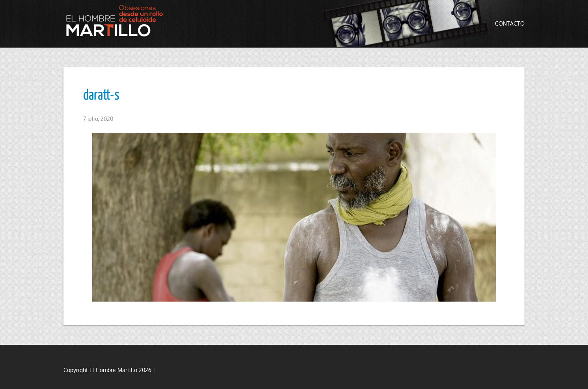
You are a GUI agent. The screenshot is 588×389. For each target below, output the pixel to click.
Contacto (510, 23)
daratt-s (101, 96)
